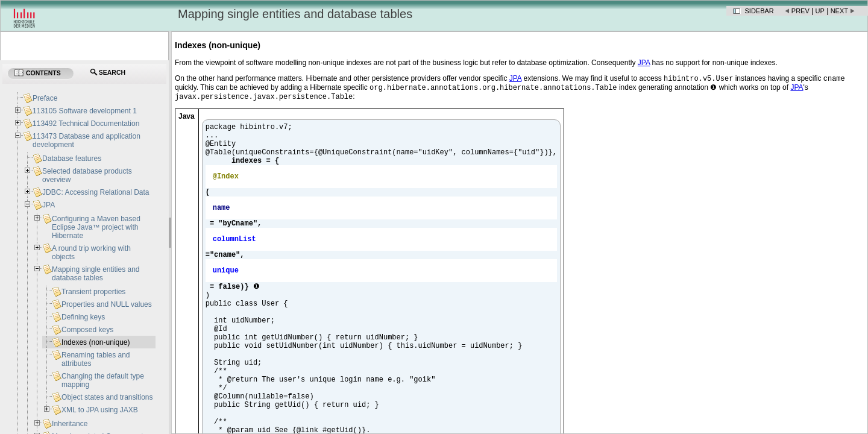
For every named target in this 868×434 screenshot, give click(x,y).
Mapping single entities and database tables (96, 274)
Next (839, 11)
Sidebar (759, 11)
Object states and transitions (107, 397)
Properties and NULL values (107, 304)
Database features (72, 159)
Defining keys (83, 317)
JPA (49, 205)
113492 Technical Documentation (86, 124)
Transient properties (93, 292)
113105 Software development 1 (85, 111)
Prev (800, 11)
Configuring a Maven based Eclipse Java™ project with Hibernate (96, 227)
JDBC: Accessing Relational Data (96, 192)
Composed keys (87, 330)
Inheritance (70, 424)
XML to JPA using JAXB (100, 410)
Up (820, 11)
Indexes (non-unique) (96, 342)
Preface (45, 98)
